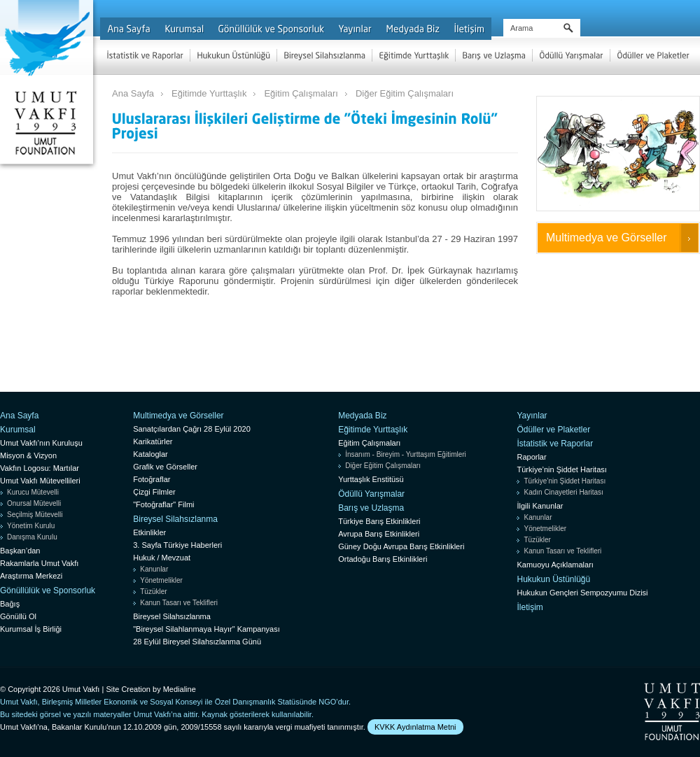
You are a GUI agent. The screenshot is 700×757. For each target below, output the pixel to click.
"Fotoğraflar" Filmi (163, 504)
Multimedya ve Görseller (607, 238)
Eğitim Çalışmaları (301, 93)
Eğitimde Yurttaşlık (209, 93)
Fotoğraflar (152, 479)
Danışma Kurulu (32, 537)
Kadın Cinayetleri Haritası (563, 492)
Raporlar (531, 457)
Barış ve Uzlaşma (371, 508)
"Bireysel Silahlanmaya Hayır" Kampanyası (206, 629)
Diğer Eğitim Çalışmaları (405, 93)
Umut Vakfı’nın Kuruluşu (41, 443)
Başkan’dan (20, 551)
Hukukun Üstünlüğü (553, 579)
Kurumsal (18, 430)
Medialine (180, 689)
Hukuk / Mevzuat (162, 558)
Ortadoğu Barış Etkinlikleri (383, 559)
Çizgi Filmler (154, 492)
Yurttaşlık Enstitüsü (371, 479)
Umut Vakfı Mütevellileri (40, 481)
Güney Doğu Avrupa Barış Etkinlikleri (401, 546)
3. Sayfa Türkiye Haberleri (177, 545)
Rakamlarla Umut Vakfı (39, 563)
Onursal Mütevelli (34, 503)
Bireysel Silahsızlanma (175, 519)
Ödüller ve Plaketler (553, 430)
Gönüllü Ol (18, 616)
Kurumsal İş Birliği (31, 629)
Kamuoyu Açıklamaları (555, 565)
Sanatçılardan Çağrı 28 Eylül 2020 (192, 429)
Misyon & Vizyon (28, 455)
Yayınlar (532, 416)
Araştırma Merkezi (31, 576)
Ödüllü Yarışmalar (371, 494)
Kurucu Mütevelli (33, 492)
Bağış (10, 604)
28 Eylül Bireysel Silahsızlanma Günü (197, 642)
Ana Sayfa (133, 93)
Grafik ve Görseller (165, 467)
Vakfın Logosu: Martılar (40, 468)
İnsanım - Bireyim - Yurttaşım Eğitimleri (406, 454)
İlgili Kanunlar (540, 506)
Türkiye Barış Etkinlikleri (379, 521)
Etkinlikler (149, 532)
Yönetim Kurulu (31, 526)
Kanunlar (154, 569)
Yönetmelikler (161, 580)
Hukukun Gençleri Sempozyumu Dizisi (582, 593)
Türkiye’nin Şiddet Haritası (561, 469)
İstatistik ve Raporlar (555, 444)
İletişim (530, 607)
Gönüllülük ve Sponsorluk (48, 590)
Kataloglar (150, 454)
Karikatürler (153, 441)
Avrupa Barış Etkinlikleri (379, 534)
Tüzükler (153, 592)
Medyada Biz (362, 416)
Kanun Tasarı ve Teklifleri (179, 603)
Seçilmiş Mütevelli (35, 515)
